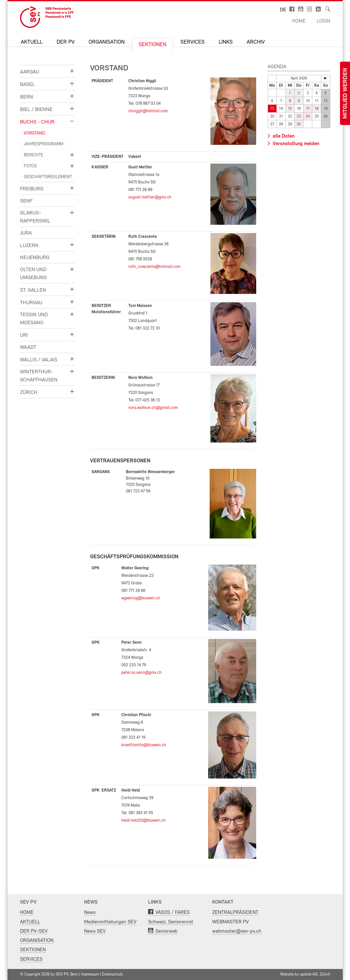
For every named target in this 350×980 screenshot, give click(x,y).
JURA (26, 233)
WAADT (28, 347)
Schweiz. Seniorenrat (171, 922)
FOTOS (30, 166)
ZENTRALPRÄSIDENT (235, 912)
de (283, 10)
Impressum (90, 974)
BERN (27, 97)
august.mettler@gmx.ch (150, 197)
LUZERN (29, 246)
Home (299, 21)
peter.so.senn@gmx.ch (141, 673)
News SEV (95, 931)
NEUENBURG (35, 258)
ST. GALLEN (33, 290)
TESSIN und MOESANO (34, 319)
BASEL (28, 85)
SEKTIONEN (152, 45)
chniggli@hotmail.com (148, 111)
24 (308, 117)
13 (272, 109)
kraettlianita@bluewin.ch (144, 745)
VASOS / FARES (172, 912)
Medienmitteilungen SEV (110, 922)
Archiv (256, 42)
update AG (309, 974)
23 (299, 117)
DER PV (66, 42)
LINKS (226, 42)
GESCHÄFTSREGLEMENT (46, 177)
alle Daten (283, 136)
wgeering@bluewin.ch (141, 598)
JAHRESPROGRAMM (44, 144)
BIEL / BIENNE (36, 110)
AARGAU (30, 72)
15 (290, 109)
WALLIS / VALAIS (39, 360)
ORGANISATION (107, 42)
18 (317, 109)
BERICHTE (34, 155)
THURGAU (31, 303)
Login (323, 21)
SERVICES (193, 42)
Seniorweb (166, 931)
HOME (27, 912)
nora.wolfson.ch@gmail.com (153, 408)
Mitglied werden (345, 93)
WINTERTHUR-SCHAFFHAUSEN (39, 376)
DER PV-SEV (34, 931)
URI (24, 335)
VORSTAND (35, 133)
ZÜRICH (29, 393)
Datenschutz (112, 974)
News (90, 912)
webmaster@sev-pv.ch (237, 931)
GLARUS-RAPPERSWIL (35, 217)
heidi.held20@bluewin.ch (143, 821)
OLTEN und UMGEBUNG (33, 274)
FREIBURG (32, 189)
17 (308, 109)
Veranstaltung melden (295, 144)
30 (299, 124)
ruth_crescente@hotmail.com (154, 267)
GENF (26, 201)
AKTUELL (32, 42)
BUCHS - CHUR (37, 122)
